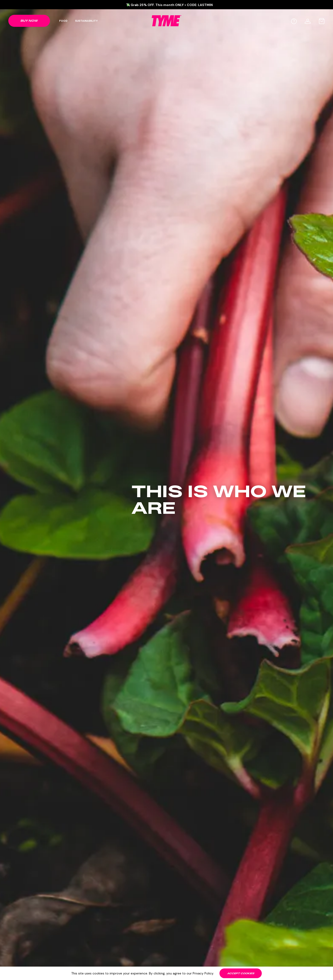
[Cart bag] (322, 21)
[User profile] (308, 21)
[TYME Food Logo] (166, 21)
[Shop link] (29, 21)
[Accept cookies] (241, 973)
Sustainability (86, 21)
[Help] (294, 21)
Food (63, 21)
